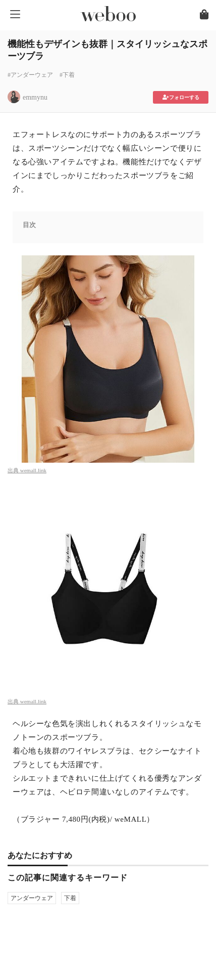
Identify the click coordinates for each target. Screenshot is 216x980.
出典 (14, 470)
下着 (70, 898)
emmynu (35, 97)
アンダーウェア (32, 898)
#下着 (67, 75)
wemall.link (33, 470)
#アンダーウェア (30, 75)
